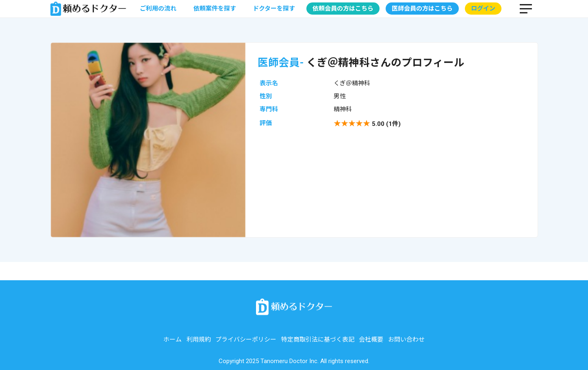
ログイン (483, 9)
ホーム (172, 340)
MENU (526, 9)
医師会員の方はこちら (422, 9)
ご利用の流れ (158, 9)
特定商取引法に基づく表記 (318, 340)
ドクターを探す (274, 9)
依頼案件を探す (215, 9)
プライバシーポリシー (246, 340)
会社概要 (371, 340)
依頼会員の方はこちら (343, 9)
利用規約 (199, 340)
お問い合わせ (406, 340)
